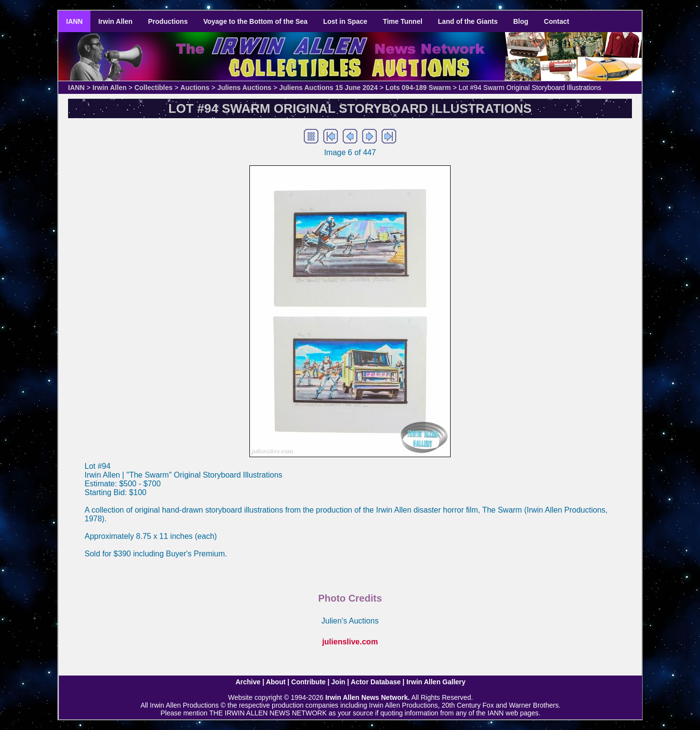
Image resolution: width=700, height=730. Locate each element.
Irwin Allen (115, 21)
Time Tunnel (403, 21)
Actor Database (376, 682)
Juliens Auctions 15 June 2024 (328, 88)
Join (339, 682)
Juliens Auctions (245, 88)
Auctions (195, 88)
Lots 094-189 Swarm (418, 88)
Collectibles (153, 88)
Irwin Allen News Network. (367, 697)
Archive (248, 682)
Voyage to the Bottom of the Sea (255, 21)
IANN (74, 21)
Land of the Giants (468, 21)
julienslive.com (350, 642)
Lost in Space (345, 21)
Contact (557, 21)
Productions (168, 21)
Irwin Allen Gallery (436, 682)
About (276, 682)
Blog (521, 21)
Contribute (308, 682)
